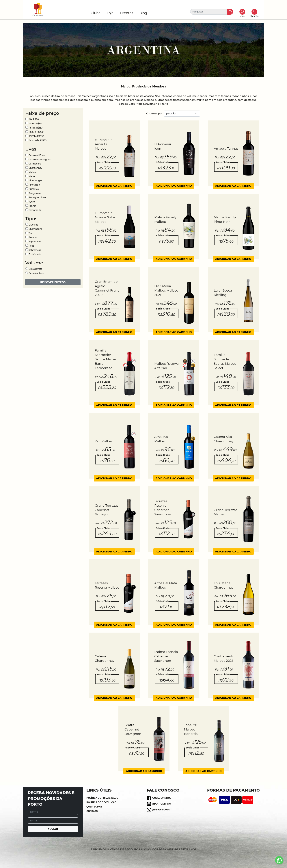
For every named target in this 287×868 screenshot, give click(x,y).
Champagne (35, 229)
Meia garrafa (35, 269)
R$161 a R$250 (36, 132)
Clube (96, 13)
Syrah (32, 202)
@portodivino (161, 804)
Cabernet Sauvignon (40, 159)
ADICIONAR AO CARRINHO (114, 186)
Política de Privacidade (102, 798)
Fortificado (35, 254)
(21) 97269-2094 (161, 810)
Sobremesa (35, 250)
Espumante (35, 242)
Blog (143, 13)
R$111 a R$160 (36, 128)
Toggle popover (242, 12)
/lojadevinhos (162, 798)
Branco (33, 237)
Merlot (32, 176)
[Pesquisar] (209, 12)
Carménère (35, 164)
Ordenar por (154, 113)
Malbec (32, 172)
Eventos (126, 13)
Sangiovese (35, 193)
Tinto (31, 233)
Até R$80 (34, 119)
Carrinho (254, 12)
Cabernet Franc (37, 155)
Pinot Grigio (35, 181)
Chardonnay (35, 168)
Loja (110, 13)
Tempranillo (35, 210)
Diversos (33, 225)
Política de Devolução (101, 802)
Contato (92, 811)
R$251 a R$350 (36, 136)
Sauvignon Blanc (38, 197)
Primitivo (34, 189)
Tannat (32, 206)
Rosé (31, 246)
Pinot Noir (34, 185)
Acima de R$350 (38, 140)
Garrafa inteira (36, 273)
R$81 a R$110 (35, 123)
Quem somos (94, 807)
